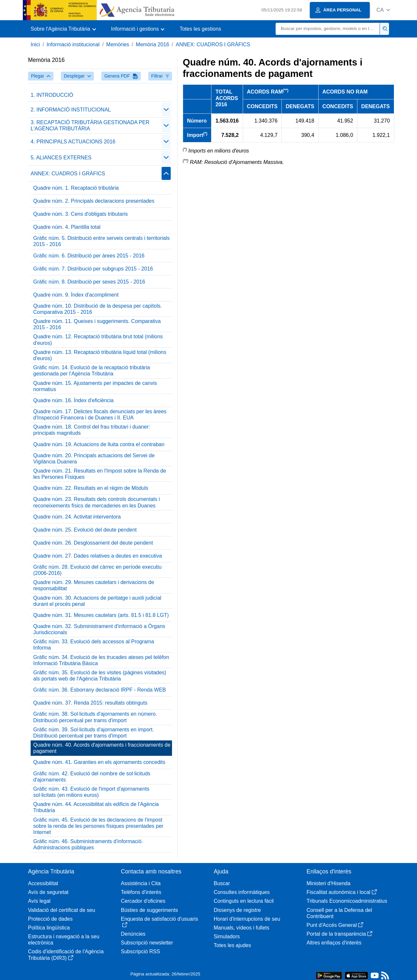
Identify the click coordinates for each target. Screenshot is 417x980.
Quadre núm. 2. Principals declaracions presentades (94, 201)
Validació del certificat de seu (62, 910)
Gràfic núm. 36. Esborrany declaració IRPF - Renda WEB (100, 690)
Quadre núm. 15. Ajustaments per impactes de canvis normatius (95, 386)
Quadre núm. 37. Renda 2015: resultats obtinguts (90, 703)
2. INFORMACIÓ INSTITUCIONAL (71, 110)
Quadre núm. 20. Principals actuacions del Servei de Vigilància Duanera (94, 459)
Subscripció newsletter (147, 943)
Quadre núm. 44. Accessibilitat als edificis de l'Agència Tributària (96, 807)
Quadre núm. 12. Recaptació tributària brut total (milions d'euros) (98, 340)
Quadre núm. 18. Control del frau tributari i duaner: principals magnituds (92, 430)
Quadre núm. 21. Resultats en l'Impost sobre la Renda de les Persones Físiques (100, 474)
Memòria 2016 (152, 44)
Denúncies (133, 934)
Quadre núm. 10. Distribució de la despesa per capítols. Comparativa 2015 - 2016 (98, 309)
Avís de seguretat (48, 892)
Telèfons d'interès (141, 892)
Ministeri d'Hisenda (329, 883)
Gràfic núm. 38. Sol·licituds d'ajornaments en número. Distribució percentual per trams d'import (95, 717)
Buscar (222, 883)
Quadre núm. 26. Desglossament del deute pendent (93, 543)
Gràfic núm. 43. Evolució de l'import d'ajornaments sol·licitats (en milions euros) (91, 792)
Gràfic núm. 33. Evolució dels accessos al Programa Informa (94, 645)
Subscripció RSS (140, 951)
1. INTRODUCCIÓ (52, 95)
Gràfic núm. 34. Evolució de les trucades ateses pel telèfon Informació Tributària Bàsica (101, 660)
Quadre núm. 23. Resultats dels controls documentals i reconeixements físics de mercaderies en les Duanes (97, 502)
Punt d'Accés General (335, 925)
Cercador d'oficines (143, 901)
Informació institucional (73, 44)
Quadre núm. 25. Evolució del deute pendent (85, 530)
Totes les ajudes (232, 945)
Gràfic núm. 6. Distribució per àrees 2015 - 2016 (89, 256)
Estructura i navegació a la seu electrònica (64, 940)
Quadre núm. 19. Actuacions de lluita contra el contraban (99, 444)
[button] (383, 10)
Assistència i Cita (141, 883)
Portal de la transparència (339, 934)
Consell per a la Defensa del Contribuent (339, 913)
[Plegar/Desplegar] (166, 110)
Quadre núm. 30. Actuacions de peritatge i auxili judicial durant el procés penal (97, 601)
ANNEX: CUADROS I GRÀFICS (213, 44)
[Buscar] (328, 29)
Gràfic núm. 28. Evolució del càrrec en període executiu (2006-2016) (97, 570)
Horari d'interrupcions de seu (247, 919)
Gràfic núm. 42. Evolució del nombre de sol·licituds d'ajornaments (92, 777)
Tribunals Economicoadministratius (347, 901)
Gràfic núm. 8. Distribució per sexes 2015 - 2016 (89, 282)
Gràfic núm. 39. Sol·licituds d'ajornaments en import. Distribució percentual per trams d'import (93, 733)
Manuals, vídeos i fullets (242, 928)
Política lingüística (49, 928)
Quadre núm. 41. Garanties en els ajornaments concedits (99, 762)
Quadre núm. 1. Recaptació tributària (76, 188)
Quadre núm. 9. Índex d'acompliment (76, 295)
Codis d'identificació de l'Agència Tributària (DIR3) (66, 955)
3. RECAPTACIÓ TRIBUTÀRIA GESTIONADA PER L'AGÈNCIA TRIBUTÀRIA (90, 125)
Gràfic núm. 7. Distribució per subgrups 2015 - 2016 (93, 269)
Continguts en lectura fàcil (244, 901)
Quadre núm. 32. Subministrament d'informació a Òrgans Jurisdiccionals (99, 629)
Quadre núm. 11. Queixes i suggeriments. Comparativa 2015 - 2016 (97, 324)
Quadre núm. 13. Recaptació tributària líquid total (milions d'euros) (100, 355)
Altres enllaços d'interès (334, 943)
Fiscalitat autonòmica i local (342, 892)
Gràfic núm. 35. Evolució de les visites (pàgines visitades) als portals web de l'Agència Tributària (100, 676)
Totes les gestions (200, 29)
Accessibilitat (43, 883)
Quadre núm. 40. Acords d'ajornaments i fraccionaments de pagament (102, 748)
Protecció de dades (50, 919)
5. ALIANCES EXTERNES (61, 158)
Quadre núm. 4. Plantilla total (67, 227)
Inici (35, 44)
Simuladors (227, 936)
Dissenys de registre (237, 910)
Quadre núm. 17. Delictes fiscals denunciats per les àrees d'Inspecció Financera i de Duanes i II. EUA (100, 415)
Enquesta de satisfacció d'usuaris (159, 922)
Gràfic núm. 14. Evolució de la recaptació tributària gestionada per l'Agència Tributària (92, 371)
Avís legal (39, 901)
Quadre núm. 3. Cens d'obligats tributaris (80, 214)
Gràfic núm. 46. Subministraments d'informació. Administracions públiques (88, 844)
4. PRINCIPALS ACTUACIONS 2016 (73, 142)
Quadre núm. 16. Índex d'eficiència (73, 400)
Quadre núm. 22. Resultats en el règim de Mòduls (91, 488)
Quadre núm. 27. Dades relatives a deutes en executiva (98, 556)
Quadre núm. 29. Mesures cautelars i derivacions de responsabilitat (94, 585)
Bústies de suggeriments (149, 910)
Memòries (118, 44)
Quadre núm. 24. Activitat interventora (77, 517)
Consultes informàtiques (242, 892)
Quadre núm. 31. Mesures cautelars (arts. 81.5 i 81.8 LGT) (101, 615)
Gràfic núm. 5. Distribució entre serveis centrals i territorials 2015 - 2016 (101, 241)
